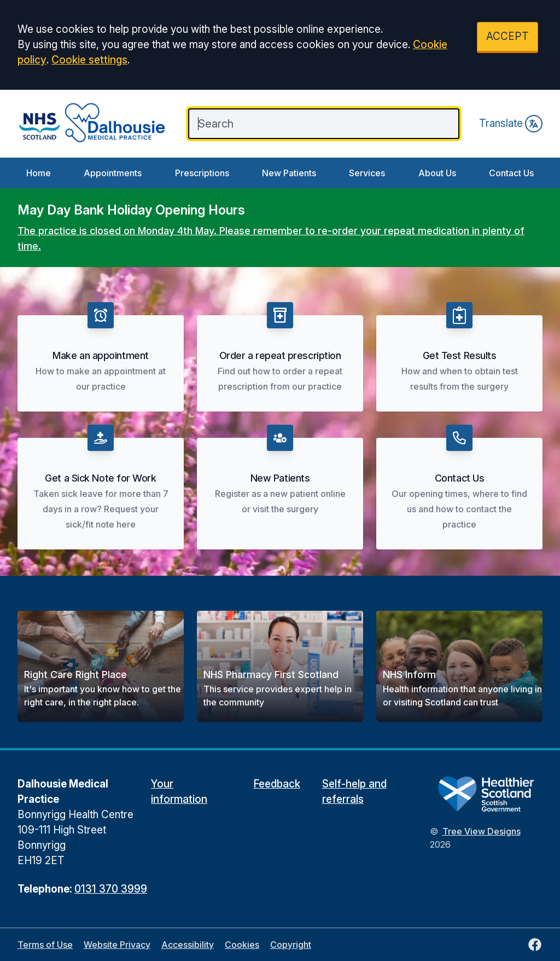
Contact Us (511, 173)
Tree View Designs (482, 831)
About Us (437, 173)
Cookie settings (89, 60)
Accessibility (188, 945)
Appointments (113, 173)
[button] (101, 666)
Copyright (291, 945)
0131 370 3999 (111, 889)
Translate (511, 124)
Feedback (277, 784)
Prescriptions (202, 173)
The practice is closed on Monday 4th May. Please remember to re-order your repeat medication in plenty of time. (271, 238)
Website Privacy (117, 945)
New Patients (289, 173)
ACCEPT (507, 36)
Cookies (242, 945)
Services (367, 173)
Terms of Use (45, 945)
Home (39, 173)
